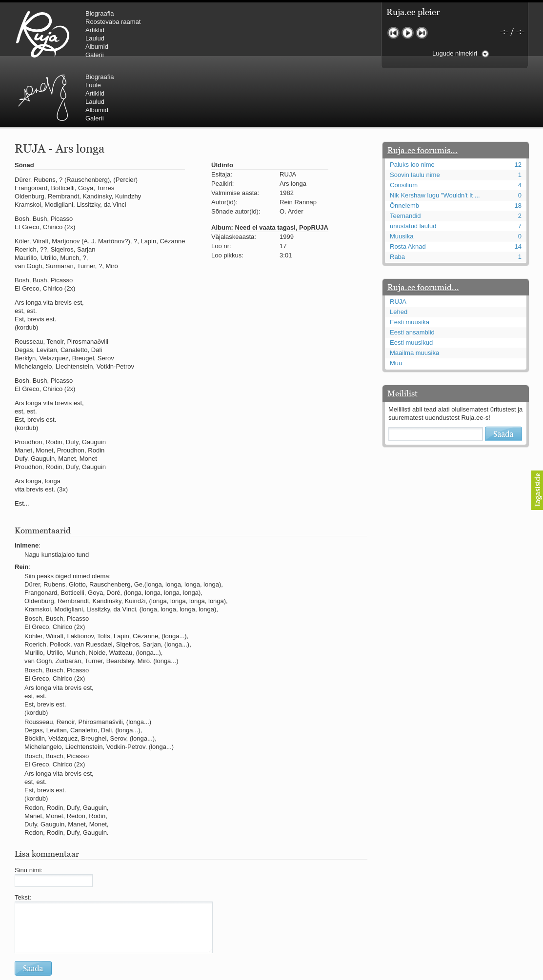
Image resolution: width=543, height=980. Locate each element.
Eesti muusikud (411, 284)
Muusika (402, 178)
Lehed (399, 253)
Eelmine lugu (393, 33)
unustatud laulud (413, 167)
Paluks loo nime (412, 106)
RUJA (43, 34)
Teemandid (405, 157)
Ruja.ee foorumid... (423, 229)
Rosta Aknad (408, 188)
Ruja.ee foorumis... (422, 92)
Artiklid (95, 30)
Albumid (97, 47)
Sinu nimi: (29, 812)
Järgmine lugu (422, 33)
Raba (397, 198)
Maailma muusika (414, 294)
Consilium (404, 127)
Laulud (95, 38)
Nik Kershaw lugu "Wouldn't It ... (435, 137)
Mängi (408, 33)
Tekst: (23, 839)
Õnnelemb (404, 147)
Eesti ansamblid (412, 274)
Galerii (95, 55)
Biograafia (100, 13)
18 (518, 147)
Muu (396, 304)
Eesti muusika (410, 264)
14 (518, 188)
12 (518, 106)
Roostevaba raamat (113, 22)
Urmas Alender (208, 34)
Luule (258, 22)
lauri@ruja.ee (201, 973)
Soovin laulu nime (415, 116)
